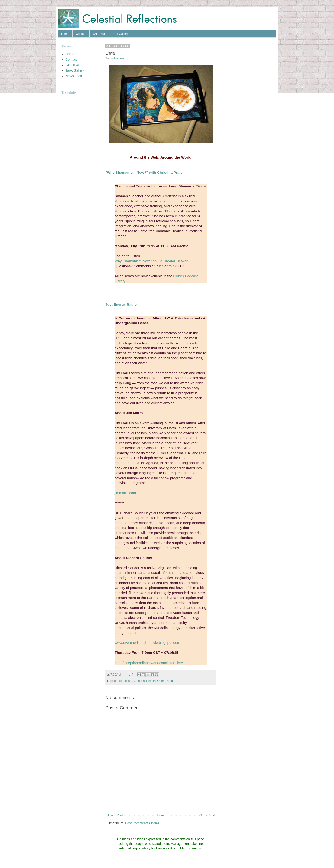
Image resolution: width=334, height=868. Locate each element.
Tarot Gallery (120, 34)
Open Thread (166, 681)
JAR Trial (99, 34)
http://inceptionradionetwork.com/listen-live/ (149, 663)
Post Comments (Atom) (142, 823)
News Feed (74, 76)
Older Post (207, 815)
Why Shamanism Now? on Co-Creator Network (152, 261)
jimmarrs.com (125, 493)
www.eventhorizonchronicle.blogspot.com (147, 643)
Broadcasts (125, 681)
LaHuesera (149, 681)
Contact (81, 34)
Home (65, 34)
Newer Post (115, 815)
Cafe (137, 681)
